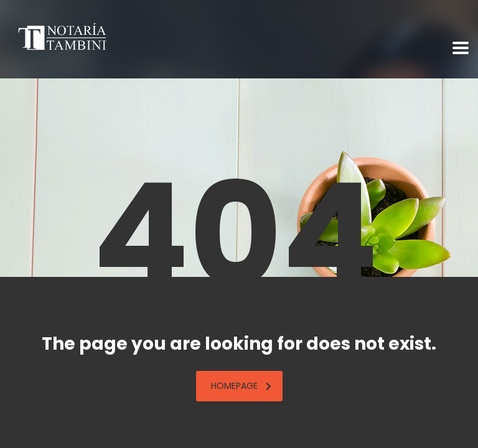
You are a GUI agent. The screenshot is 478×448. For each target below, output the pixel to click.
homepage (241, 386)
